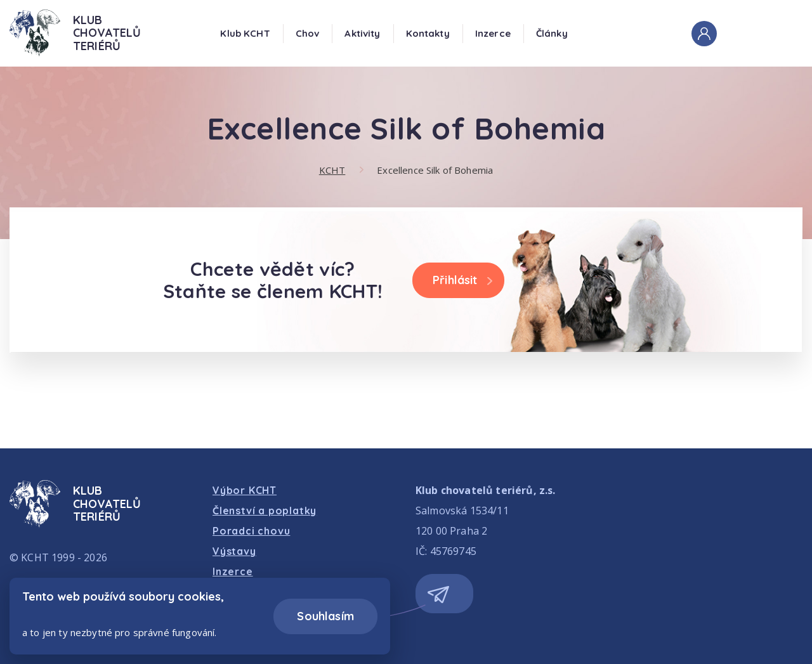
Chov (308, 33)
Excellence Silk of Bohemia (435, 170)
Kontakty (428, 33)
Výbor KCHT (245, 490)
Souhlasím (325, 616)
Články (552, 33)
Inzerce (493, 33)
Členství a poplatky (265, 511)
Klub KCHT (245, 33)
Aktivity (362, 33)
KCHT (332, 170)
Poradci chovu (251, 531)
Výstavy (234, 551)
